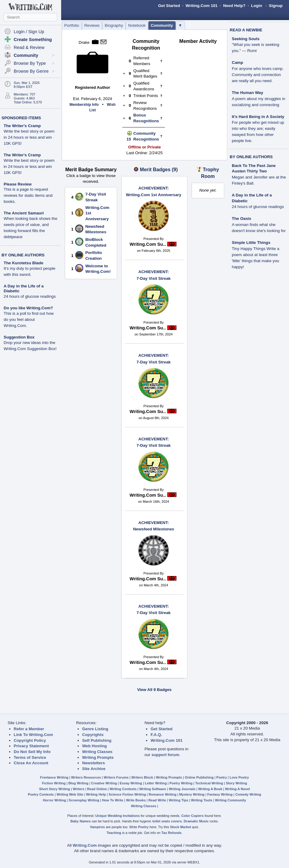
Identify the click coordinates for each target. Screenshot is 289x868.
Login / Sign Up (29, 32)
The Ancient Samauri (24, 213)
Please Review (18, 184)
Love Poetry (239, 777)
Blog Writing (78, 783)
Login (256, 6)
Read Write (157, 800)
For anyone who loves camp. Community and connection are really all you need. (258, 75)
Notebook (137, 25)
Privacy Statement (31, 746)
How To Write (113, 800)
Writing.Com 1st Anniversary (154, 191)
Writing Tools (202, 800)
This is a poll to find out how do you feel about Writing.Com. (29, 319)
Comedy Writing (248, 794)
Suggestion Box (19, 337)
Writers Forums (116, 777)
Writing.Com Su (148, 244)
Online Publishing (199, 777)
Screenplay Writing (84, 800)
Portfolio (72, 25)
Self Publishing (97, 740)
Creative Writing (104, 783)
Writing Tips (179, 800)
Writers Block (142, 777)
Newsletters (94, 763)
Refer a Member (29, 729)
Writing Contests (123, 789)
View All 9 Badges (154, 690)
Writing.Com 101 (202, 6)
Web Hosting (94, 746)
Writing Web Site (70, 794)
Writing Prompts (98, 757)
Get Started (169, 6)
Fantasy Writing (220, 794)
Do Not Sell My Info (32, 752)
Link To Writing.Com (33, 735)
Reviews (92, 25)
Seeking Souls (246, 39)
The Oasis (242, 219)
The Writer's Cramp (22, 126)
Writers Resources (86, 777)
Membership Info (84, 105)
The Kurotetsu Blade (23, 263)
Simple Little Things (251, 243)
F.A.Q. (156, 735)
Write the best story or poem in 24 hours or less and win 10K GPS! (29, 137)
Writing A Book (210, 789)
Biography (114, 25)
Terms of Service (30, 757)
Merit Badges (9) (159, 170)
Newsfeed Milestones (154, 526)
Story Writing (236, 783)
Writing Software (153, 789)
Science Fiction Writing (127, 794)
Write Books (136, 800)
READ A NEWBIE (246, 30)
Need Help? (234, 6)
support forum (165, 755)
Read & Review (29, 47)
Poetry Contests (41, 794)
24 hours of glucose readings (30, 296)
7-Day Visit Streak (154, 275)
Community (162, 25)
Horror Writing (54, 800)
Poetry (222, 777)
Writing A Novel (238, 789)
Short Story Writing (54, 789)
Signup (276, 6)
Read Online (97, 789)
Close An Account (31, 763)
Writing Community (231, 800)
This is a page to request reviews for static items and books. (28, 195)
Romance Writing (163, 794)
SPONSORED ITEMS (21, 118)
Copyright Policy (30, 740)
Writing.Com (85, 845)
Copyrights (93, 735)
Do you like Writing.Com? (28, 308)
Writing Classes (97, 752)
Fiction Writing (54, 783)
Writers (78, 789)
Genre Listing (95, 729)
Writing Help (96, 794)
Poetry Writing (181, 783)
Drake (84, 42)
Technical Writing (209, 783)
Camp (237, 62)
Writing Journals (182, 789)
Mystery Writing (192, 794)
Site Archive (94, 769)
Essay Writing (131, 783)
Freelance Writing (54, 777)
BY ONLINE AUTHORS (23, 255)
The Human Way (247, 93)
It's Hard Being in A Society (258, 117)
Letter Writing (156, 783)
